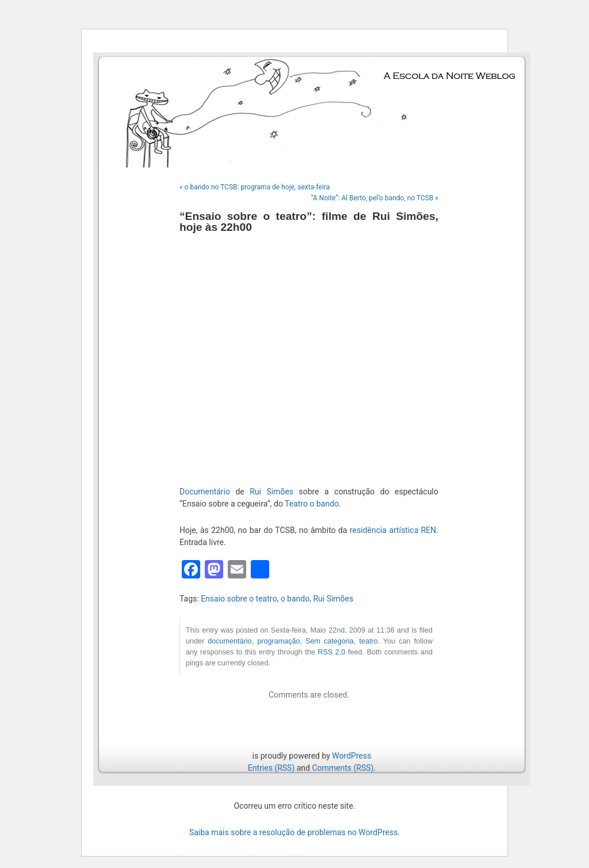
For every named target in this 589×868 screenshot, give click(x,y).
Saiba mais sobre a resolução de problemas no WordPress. (294, 832)
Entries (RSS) (271, 768)
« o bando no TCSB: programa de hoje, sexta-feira (255, 187)
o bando (295, 599)
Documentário (205, 492)
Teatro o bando (312, 504)
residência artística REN (393, 530)
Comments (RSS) (343, 768)
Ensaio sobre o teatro (239, 599)
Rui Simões (271, 492)
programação (278, 641)
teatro (368, 641)
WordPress (351, 756)
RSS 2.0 (331, 652)
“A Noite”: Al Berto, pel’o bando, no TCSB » (374, 198)
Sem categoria (330, 641)
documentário (230, 641)
